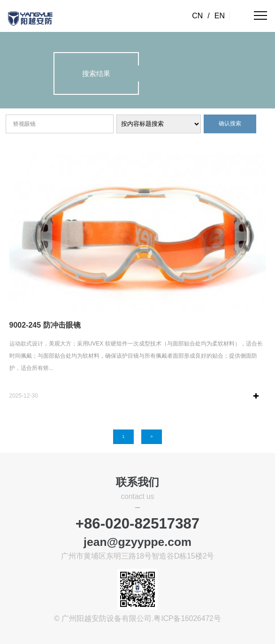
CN (197, 16)
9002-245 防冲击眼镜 (45, 325)
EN (220, 16)
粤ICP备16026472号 (187, 618)
